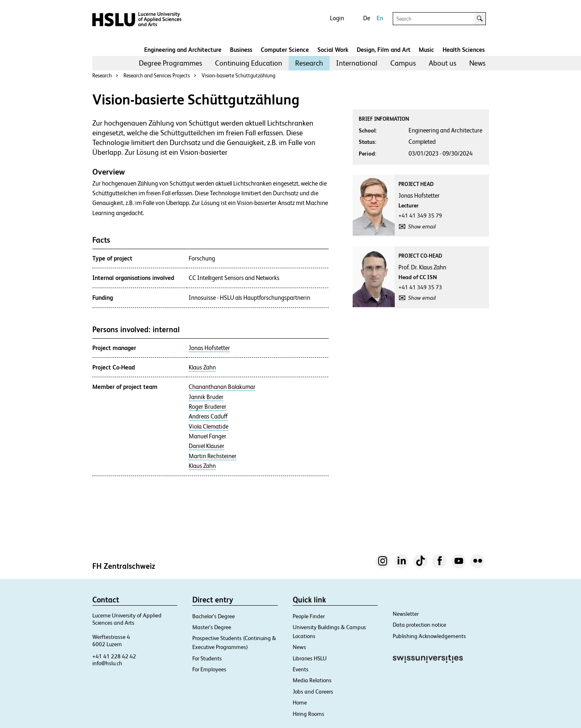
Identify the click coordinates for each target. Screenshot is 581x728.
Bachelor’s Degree (214, 616)
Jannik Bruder (206, 397)
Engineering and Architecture (183, 50)
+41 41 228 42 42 (114, 656)
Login (337, 18)
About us (443, 63)
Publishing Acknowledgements (429, 636)
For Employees (209, 669)
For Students (207, 658)
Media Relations (312, 680)
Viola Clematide (209, 427)
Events (301, 669)
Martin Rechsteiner (213, 456)
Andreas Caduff (208, 416)
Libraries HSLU (310, 658)
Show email (422, 226)
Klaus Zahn (202, 367)
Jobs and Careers (313, 692)
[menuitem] (170, 63)
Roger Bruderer (207, 407)
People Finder (309, 616)
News (477, 63)
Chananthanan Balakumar (222, 387)
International (357, 63)
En (380, 18)
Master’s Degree (212, 627)
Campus (403, 63)
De (367, 18)
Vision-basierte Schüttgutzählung (238, 76)
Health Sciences (464, 50)
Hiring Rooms (309, 714)
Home (300, 702)
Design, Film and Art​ (384, 50)
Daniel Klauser (206, 446)
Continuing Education (249, 63)
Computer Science (285, 50)
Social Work (333, 50)
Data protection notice (419, 625)
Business (241, 50)
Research (309, 63)
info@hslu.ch (107, 663)
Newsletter (406, 614)
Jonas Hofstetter (209, 348)
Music (426, 50)
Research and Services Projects (157, 76)
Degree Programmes (170, 63)
